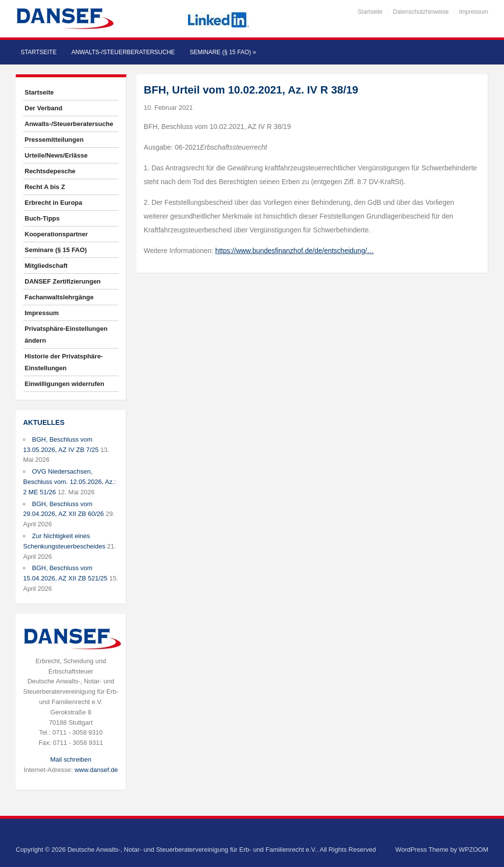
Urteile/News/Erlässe (56, 155)
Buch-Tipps (42, 218)
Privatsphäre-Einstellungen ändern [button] (66, 335)
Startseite (370, 12)
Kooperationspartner (56, 234)
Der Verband (44, 108)
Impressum (474, 12)
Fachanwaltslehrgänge (59, 297)
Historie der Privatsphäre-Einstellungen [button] (64, 362)
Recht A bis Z (45, 187)
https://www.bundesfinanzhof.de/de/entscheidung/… (294, 251)
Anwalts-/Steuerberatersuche (123, 52)
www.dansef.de (96, 770)
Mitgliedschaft (46, 266)
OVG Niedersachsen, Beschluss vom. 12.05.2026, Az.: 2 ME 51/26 (70, 482)
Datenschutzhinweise (421, 12)
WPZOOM (473, 850)
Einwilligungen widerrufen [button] (64, 384)
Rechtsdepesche (50, 171)
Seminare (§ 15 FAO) (223, 52)
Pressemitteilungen (54, 140)
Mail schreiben (71, 759)
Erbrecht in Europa (53, 203)
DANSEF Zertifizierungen (63, 281)
